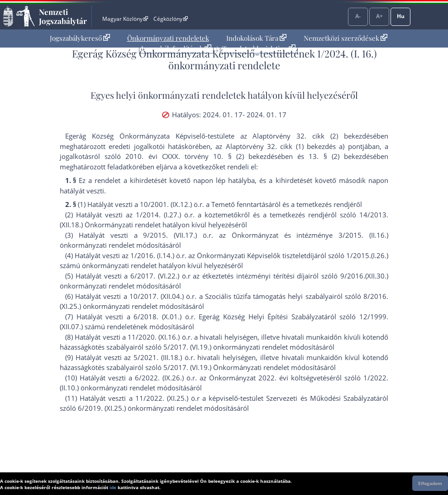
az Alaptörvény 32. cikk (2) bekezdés (307, 136)
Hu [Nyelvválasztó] (401, 16)
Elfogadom (430, 483)
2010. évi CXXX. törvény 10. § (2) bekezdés (201, 156)
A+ (379, 16)
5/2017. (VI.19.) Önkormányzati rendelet (226, 367)
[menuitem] (80, 38)
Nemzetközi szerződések (346, 38)
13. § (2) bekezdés (341, 156)
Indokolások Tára (256, 38)
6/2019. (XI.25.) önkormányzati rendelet (140, 408)
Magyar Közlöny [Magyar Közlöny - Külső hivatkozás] (125, 19)
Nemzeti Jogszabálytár (63, 16)
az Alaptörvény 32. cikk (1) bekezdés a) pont (289, 146)
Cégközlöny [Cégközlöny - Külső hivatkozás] (171, 19)
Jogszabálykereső (80, 38)
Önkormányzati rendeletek (168, 38)
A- (358, 16)
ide (113, 487)
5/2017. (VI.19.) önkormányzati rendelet (226, 347)
